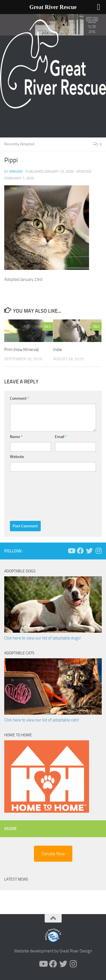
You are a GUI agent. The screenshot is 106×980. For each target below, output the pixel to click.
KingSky (16, 171)
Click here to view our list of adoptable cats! (42, 720)
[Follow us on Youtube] (71, 551)
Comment (20, 398)
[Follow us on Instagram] (98, 551)
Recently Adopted (19, 144)
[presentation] (33, 495)
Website (17, 457)
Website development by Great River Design (53, 951)
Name (16, 437)
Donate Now (53, 854)
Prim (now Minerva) (21, 350)
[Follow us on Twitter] (89, 551)
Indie (58, 350)
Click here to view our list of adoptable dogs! (43, 638)
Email (61, 437)
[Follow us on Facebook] (80, 551)
